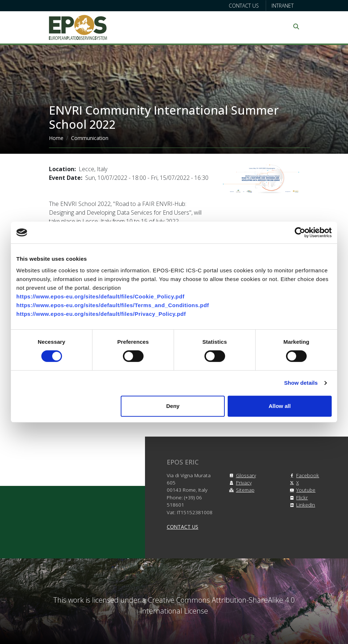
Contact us (244, 6)
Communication (90, 138)
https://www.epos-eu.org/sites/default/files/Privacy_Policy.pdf (101, 314)
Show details (301, 383)
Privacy (239, 482)
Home (56, 138)
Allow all (280, 406)
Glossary (242, 475)
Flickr (298, 497)
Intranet (283, 6)
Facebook (303, 475)
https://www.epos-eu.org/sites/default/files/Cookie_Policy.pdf (100, 296)
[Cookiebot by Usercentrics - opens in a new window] (300, 232)
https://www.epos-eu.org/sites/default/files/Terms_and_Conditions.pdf (113, 305)
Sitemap (241, 490)
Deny (173, 406)
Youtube (301, 490)
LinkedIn (301, 505)
